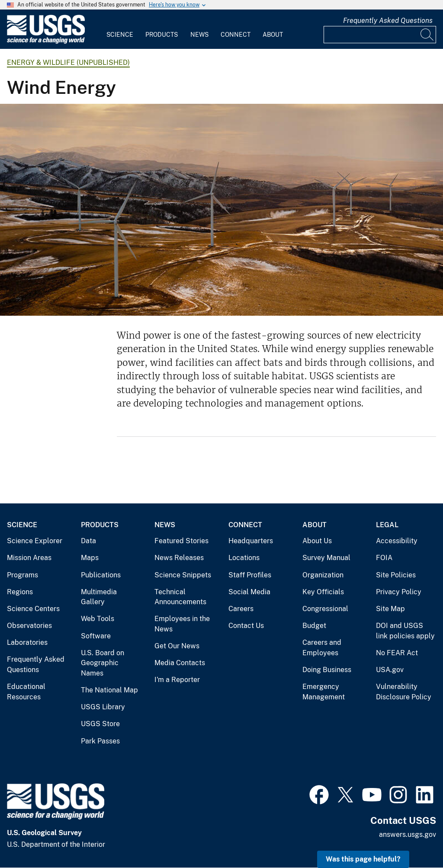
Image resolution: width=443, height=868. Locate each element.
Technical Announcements (180, 597)
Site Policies (396, 575)
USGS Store (100, 724)
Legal (387, 525)
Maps (90, 558)
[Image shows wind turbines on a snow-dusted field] (221, 210)
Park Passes (100, 741)
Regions (20, 592)
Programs (22, 575)
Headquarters (251, 541)
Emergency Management (324, 692)
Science (120, 35)
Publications (101, 575)
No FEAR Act (397, 653)
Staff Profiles (250, 575)
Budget (314, 626)
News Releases (179, 558)
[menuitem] (120, 29)
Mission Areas (29, 558)
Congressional (325, 609)
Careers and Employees (322, 648)
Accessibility (397, 541)
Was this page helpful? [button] (363, 859)
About (273, 35)
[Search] (427, 35)
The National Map (109, 690)
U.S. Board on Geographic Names (103, 663)
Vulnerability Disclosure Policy (404, 692)
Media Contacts (180, 663)
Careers (241, 609)
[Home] (46, 42)
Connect (236, 35)
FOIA (384, 558)
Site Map (390, 609)
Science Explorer (35, 541)
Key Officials (323, 592)
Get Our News (177, 646)
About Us (317, 541)
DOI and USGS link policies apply (405, 631)
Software (96, 636)
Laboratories (27, 642)
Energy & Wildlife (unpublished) (68, 62)
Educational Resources (26, 692)
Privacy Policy (399, 592)
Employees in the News (182, 624)
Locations (244, 558)
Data (88, 541)
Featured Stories (181, 541)
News (199, 35)
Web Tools (98, 619)
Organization (323, 575)
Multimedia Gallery (99, 597)
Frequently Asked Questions (388, 21)
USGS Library (103, 707)
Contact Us (246, 626)
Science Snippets (183, 575)
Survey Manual (326, 558)
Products (162, 35)
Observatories (29, 626)
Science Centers (33, 609)
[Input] (380, 35)
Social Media (249, 592)
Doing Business (327, 670)
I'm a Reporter (177, 680)
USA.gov (390, 670)
